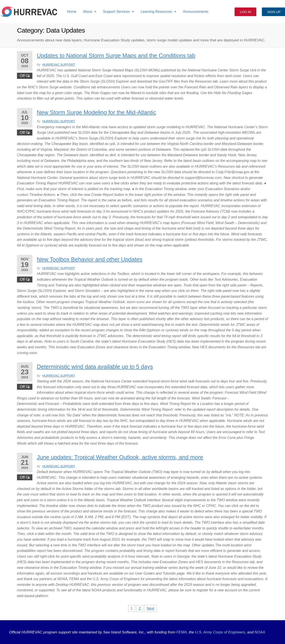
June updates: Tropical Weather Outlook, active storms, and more (120, 457)
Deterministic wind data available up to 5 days (95, 367)
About (90, 12)
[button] (90, 12)
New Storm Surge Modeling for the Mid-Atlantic (96, 112)
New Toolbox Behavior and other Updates (90, 259)
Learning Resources (158, 12)
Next (151, 608)
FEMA (182, 632)
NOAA (260, 632)
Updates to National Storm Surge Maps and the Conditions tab (116, 56)
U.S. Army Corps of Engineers (220, 632)
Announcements (196, 12)
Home (72, 12)
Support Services (118, 12)
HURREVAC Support (59, 65)
